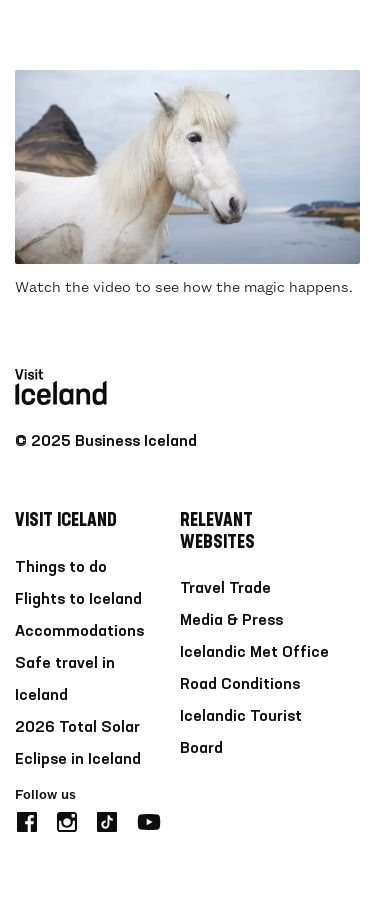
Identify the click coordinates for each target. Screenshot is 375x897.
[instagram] (67, 819)
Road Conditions (240, 685)
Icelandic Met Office (254, 653)
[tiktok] (107, 819)
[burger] (347, 35)
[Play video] (187, 167)
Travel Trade (225, 589)
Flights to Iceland (78, 600)
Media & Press (231, 621)
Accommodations (79, 632)
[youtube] (149, 819)
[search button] (287, 34)
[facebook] (27, 819)
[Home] (61, 35)
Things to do (61, 568)
